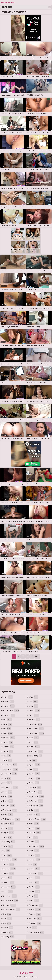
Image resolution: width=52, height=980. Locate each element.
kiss (7, 923)
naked (34, 738)
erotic (8, 797)
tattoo (34, 855)
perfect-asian (36, 797)
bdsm (8, 733)
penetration (36, 792)
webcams (35, 914)
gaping (8, 846)
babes (8, 724)
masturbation (37, 733)
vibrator (34, 887)
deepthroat (10, 774)
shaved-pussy (36, 846)
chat (7, 756)
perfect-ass (36, 801)
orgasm (34, 765)
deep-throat (10, 769)
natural (34, 747)
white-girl (35, 923)
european (9, 806)
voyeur (34, 901)
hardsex (8, 873)
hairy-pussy (10, 860)
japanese (9, 905)
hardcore (9, 869)
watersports (36, 905)
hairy (8, 855)
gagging (9, 833)
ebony (8, 792)
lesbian (34, 711)
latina (34, 706)
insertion (9, 882)
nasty (34, 742)
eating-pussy (10, 787)
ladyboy (9, 937)
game (8, 837)
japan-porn (10, 896)
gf (6, 851)
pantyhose (35, 787)
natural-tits (36, 751)
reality (34, 810)
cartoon (8, 747)
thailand (34, 869)
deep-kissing (10, 765)
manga (34, 715)
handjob (9, 864)
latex (33, 697)
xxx (33, 928)
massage (34, 720)
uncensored (36, 873)
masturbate (36, 724)
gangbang (9, 842)
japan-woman (11, 901)
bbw (7, 729)
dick (7, 778)
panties (34, 783)
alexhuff (9, 702)
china (8, 760)
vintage (34, 891)
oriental (34, 774)
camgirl (8, 742)
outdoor (34, 778)
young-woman (36, 932)
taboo (34, 851)
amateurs (9, 715)
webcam (35, 910)
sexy (33, 837)
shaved (34, 842)
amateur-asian (11, 711)
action (8, 697)
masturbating (36, 729)
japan (8, 891)
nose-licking (36, 756)
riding (34, 824)
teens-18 (34, 860)
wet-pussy (35, 919)
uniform (34, 878)
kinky (7, 919)
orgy (33, 769)
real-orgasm (36, 806)
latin (33, 702)
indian (8, 878)
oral (33, 760)
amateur (9, 706)
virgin (33, 896)
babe (8, 720)
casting (8, 751)
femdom (9, 824)
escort (8, 801)
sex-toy (34, 828)
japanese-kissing (12, 910)
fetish (8, 828)
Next (37, 656)
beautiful (9, 738)
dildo (7, 783)
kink (7, 914)
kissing (8, 928)
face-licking (10, 810)
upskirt (34, 882)
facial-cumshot (11, 819)
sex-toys (35, 833)
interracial (9, 887)
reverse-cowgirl (37, 819)
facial (8, 815)
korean (8, 932)
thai (33, 864)
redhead (34, 815)
